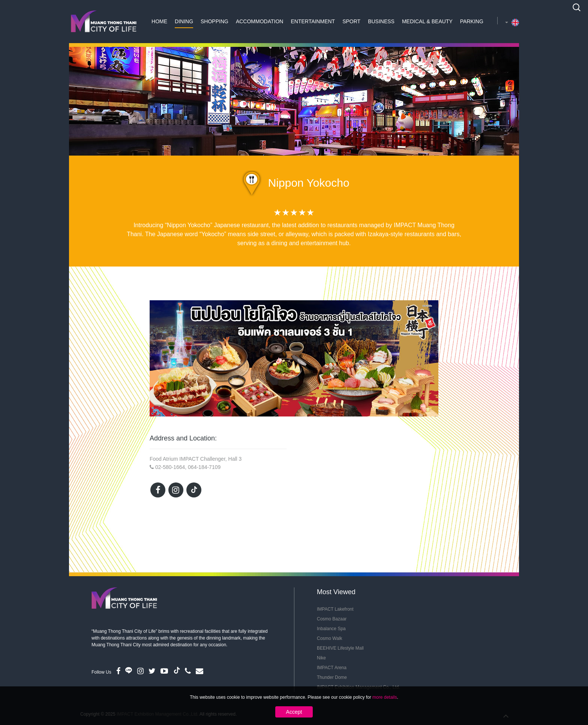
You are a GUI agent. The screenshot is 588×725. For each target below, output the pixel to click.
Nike (321, 658)
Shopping (214, 21)
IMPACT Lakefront (335, 609)
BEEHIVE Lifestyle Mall (340, 648)
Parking (472, 21)
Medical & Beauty (427, 21)
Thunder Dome (332, 677)
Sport (351, 21)
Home (159, 21)
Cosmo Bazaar (332, 619)
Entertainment (313, 21)
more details (385, 697)
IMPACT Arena (332, 668)
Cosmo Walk (330, 638)
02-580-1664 (170, 467)
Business (381, 21)
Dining (184, 21)
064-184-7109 (204, 467)
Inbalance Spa (331, 629)
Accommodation (260, 21)
